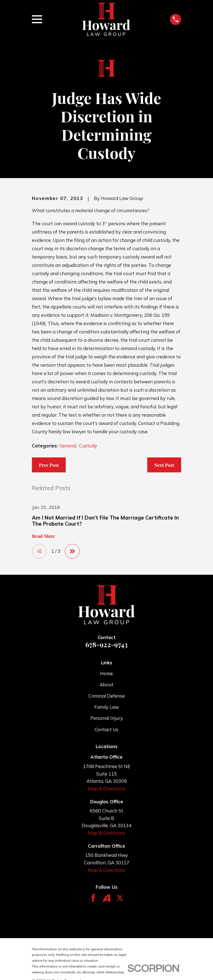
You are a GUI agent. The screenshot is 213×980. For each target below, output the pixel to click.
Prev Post (49, 465)
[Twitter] (120, 898)
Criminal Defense (107, 696)
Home (106, 674)
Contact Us (106, 729)
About (106, 685)
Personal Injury (107, 718)
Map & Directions (106, 789)
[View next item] (73, 551)
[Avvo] (106, 898)
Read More (43, 536)
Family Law (106, 707)
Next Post (164, 465)
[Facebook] (93, 898)
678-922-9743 (106, 645)
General (68, 446)
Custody (88, 446)
